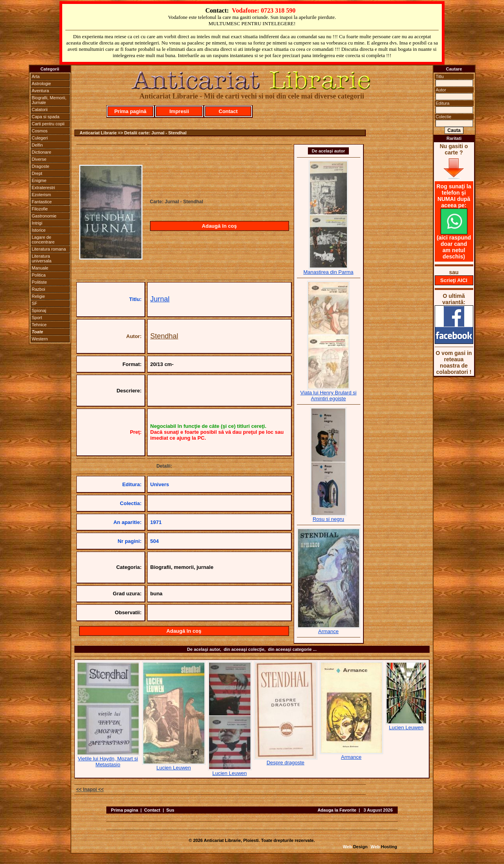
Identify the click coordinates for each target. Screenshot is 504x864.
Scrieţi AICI (454, 280)
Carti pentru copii (48, 124)
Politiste (40, 282)
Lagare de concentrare (43, 240)
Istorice (39, 230)
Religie (39, 296)
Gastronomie (44, 216)
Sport (37, 318)
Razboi (39, 289)
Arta (36, 76)
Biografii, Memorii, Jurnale (49, 100)
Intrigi (37, 223)
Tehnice (39, 325)
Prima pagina (125, 810)
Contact (228, 111)
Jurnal (160, 299)
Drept (37, 173)
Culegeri (40, 138)
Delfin (37, 145)
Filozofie (40, 209)
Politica (39, 275)
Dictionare (42, 152)
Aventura (41, 91)
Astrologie (42, 84)
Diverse (39, 159)
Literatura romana (49, 249)
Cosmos (40, 131)
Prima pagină (130, 111)
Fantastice (42, 202)
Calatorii (40, 110)
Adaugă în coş (220, 226)
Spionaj (39, 310)
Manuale (40, 268)
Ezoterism (42, 195)
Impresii (179, 111)
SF (35, 303)
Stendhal (164, 336)
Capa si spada (46, 117)
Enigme (39, 180)
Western (40, 339)
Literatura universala (42, 258)
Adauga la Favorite (337, 810)
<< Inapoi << (90, 790)
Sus (170, 810)
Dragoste (41, 166)
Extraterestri (44, 188)
